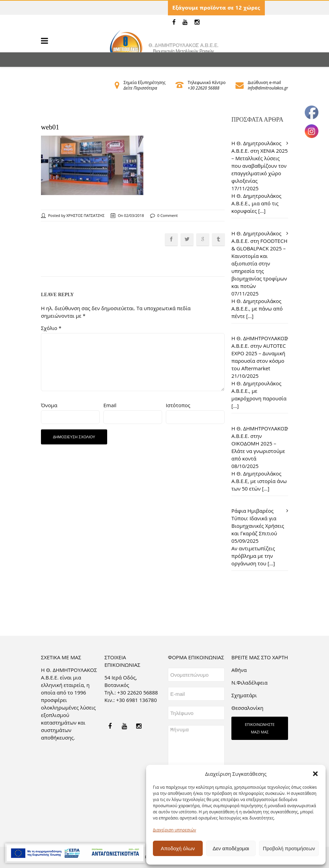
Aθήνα (239, 670)
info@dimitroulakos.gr (268, 88)
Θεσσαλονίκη (247, 708)
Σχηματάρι (244, 695)
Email (110, 405)
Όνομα (49, 405)
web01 (50, 127)
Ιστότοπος (178, 405)
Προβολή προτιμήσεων (289, 848)
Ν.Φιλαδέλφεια (249, 683)
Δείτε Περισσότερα (140, 88)
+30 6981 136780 (136, 700)
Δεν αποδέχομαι (231, 848)
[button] (315, 774)
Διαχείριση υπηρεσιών (174, 830)
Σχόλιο (51, 328)
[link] (174, 22)
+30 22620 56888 (203, 88)
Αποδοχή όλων (178, 848)
